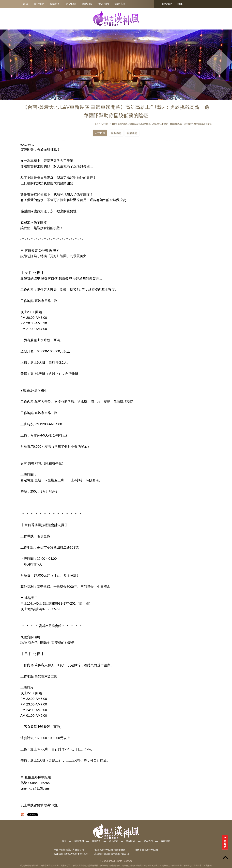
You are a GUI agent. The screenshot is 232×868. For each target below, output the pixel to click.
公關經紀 (55, 4)
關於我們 (39, 4)
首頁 (26, 4)
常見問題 (71, 4)
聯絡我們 (167, 4)
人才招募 (100, 133)
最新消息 (120, 4)
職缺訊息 (87, 4)
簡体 (180, 4)
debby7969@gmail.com (76, 854)
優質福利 (104, 4)
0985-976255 (151, 850)
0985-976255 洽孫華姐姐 (112, 850)
